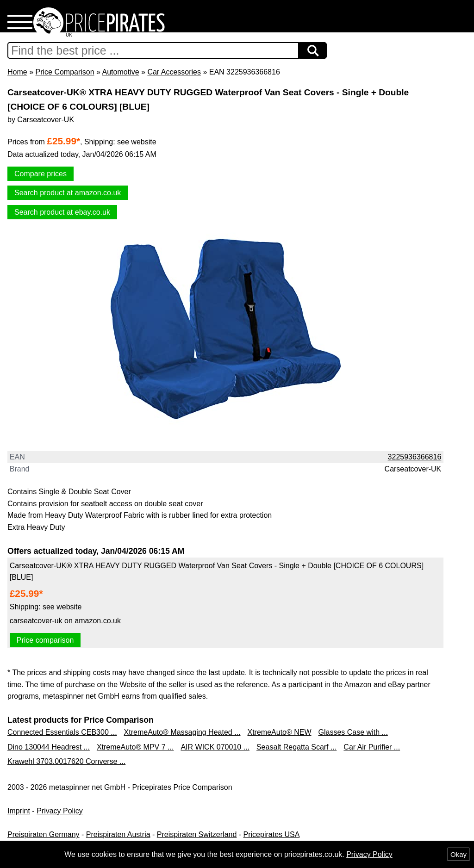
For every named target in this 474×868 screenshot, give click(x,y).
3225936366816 (415, 457)
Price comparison (45, 640)
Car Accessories (174, 72)
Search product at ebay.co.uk (62, 212)
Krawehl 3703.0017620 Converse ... (66, 761)
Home (17, 72)
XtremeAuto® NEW (280, 732)
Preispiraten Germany (44, 834)
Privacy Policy (60, 811)
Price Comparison (65, 72)
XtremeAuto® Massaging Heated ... (182, 732)
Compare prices (41, 174)
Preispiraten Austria (118, 834)
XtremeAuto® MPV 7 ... (135, 747)
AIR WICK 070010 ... (215, 747)
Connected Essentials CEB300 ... (62, 732)
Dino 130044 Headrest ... (49, 747)
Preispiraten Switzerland (197, 834)
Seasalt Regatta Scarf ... (296, 747)
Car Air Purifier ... (372, 747)
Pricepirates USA (272, 834)
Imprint (19, 811)
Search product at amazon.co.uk (68, 193)
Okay (458, 854)
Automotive (121, 72)
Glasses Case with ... (353, 732)
